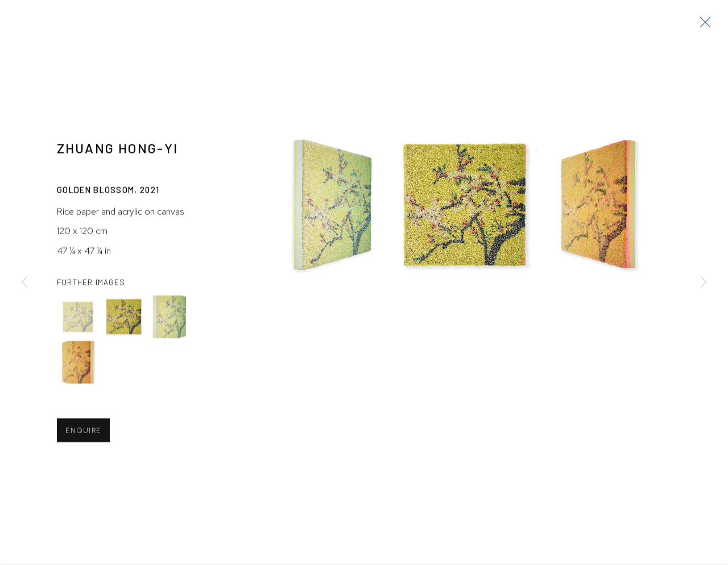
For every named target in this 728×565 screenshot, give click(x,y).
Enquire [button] (83, 432)
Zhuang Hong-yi (117, 149)
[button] (78, 319)
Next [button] (704, 282)
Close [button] (702, 26)
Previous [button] (24, 282)
